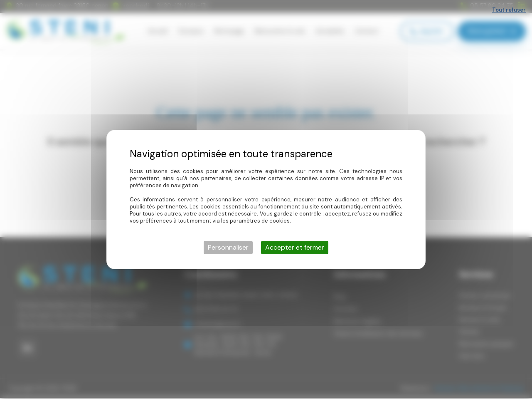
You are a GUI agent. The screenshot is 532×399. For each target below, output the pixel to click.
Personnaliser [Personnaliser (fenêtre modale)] (228, 247)
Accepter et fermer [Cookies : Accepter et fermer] (295, 247)
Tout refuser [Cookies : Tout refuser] (509, 10)
